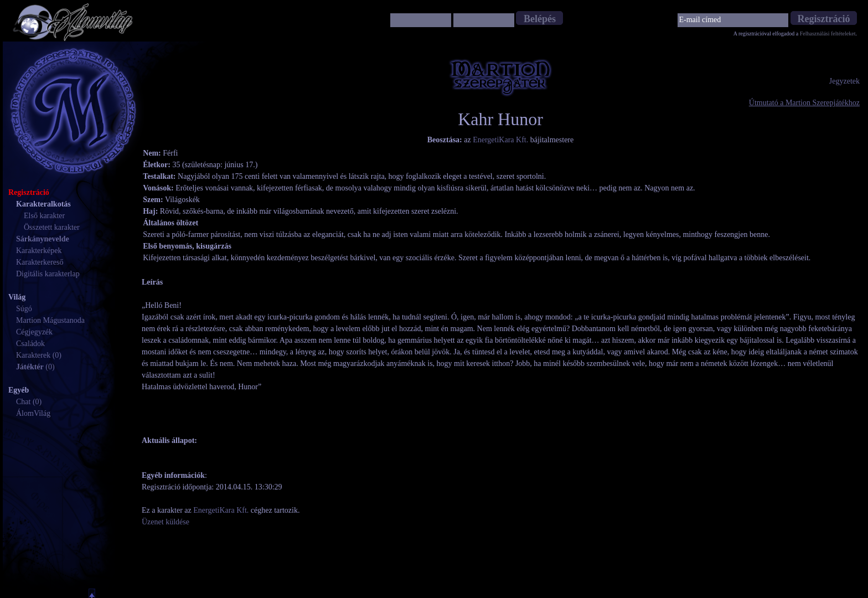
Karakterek (33, 355)
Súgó (24, 309)
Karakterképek (39, 251)
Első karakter (44, 216)
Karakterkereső (40, 262)
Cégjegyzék (34, 332)
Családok (30, 344)
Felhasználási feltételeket (828, 33)
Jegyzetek (844, 81)
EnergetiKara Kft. (500, 140)
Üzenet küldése (166, 522)
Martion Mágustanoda (50, 320)
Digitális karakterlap (48, 274)
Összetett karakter (52, 227)
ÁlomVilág (33, 413)
